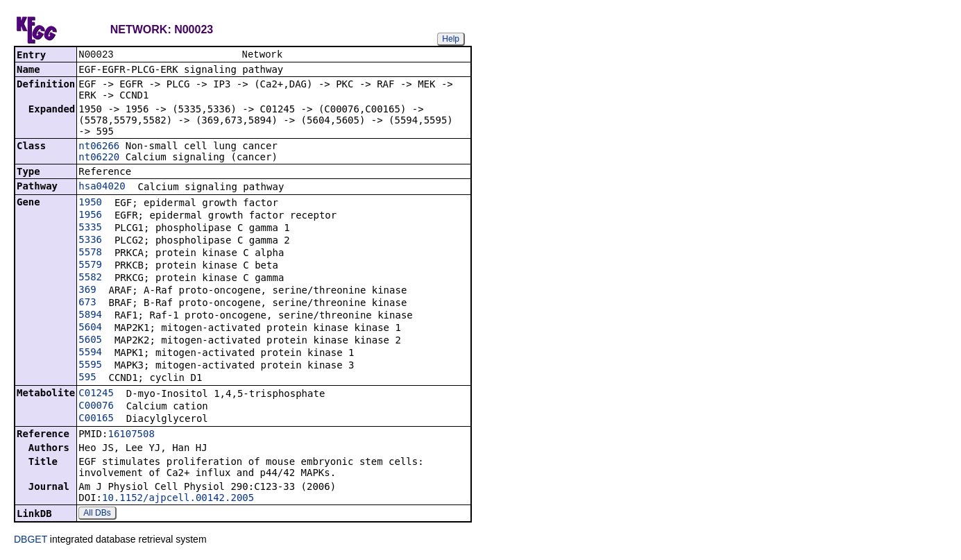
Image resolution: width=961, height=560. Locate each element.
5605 (90, 341)
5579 (90, 266)
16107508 (131, 435)
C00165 (96, 419)
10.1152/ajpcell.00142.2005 (178, 499)
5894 (90, 316)
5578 (90, 253)
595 (87, 378)
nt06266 (99, 147)
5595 (90, 366)
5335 (90, 228)
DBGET (31, 541)
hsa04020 (102, 187)
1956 (90, 216)
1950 (90, 203)
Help (451, 39)
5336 (90, 241)
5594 (90, 353)
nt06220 (99, 158)
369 (87, 291)
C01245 (96, 394)
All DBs (97, 514)
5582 (90, 278)
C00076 (96, 407)
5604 (90, 328)
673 (87, 303)
